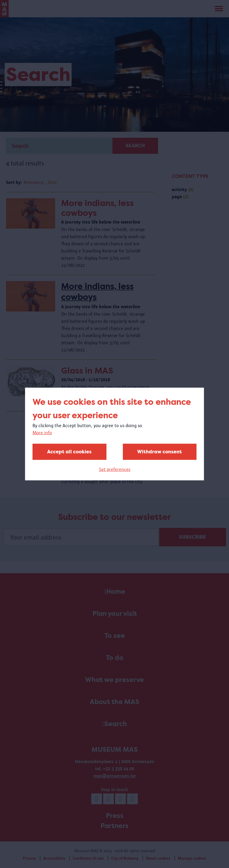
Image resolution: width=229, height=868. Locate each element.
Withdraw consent (160, 452)
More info (42, 433)
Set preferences (115, 469)
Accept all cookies (69, 452)
